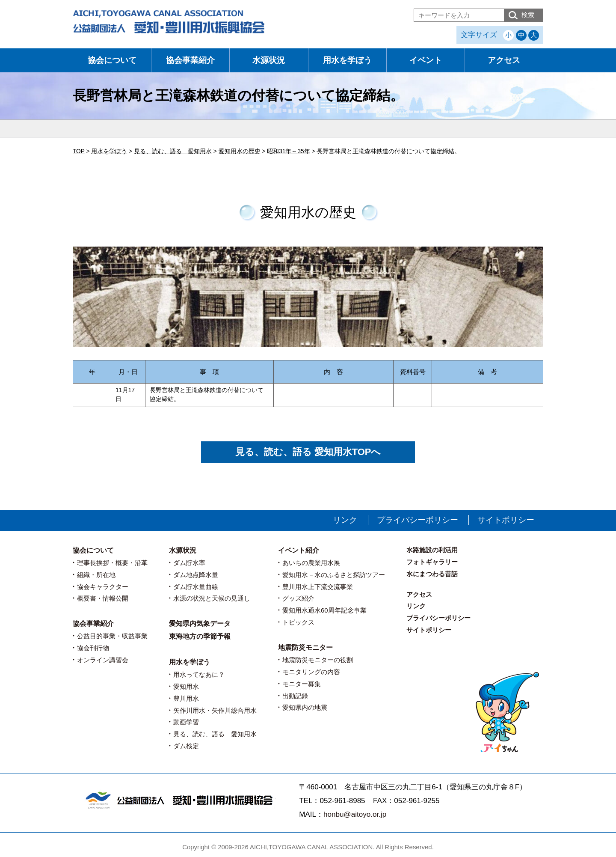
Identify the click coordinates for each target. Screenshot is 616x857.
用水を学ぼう (347, 60)
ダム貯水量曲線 (196, 587)
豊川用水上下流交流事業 (318, 587)
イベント (426, 60)
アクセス (504, 60)
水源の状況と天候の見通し (212, 598)
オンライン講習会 (103, 660)
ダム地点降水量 (196, 575)
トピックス (298, 622)
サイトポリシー (506, 520)
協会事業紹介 (190, 60)
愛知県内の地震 (305, 707)
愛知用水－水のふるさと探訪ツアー (334, 575)
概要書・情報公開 (103, 598)
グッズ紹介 (298, 598)
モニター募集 (302, 684)
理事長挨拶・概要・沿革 (112, 563)
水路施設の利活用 (432, 550)
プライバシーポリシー (418, 520)
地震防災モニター (305, 647)
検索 (528, 15)
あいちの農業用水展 (311, 563)
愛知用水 (186, 686)
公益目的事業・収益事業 (112, 636)
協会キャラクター (103, 587)
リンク (345, 520)
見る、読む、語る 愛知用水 (215, 734)
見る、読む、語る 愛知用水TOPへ (308, 452)
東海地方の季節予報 (200, 636)
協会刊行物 (93, 648)
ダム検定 (186, 746)
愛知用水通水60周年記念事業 (324, 610)
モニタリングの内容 (311, 672)
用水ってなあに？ (199, 674)
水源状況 (269, 60)
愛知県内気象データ (200, 623)
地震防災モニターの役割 (318, 660)
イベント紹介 (299, 550)
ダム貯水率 (189, 563)
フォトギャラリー (432, 562)
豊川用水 (186, 698)
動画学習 (186, 722)
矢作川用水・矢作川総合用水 (215, 710)
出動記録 (295, 696)
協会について (112, 60)
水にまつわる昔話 (432, 574)
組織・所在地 (96, 575)
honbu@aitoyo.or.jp (355, 814)
